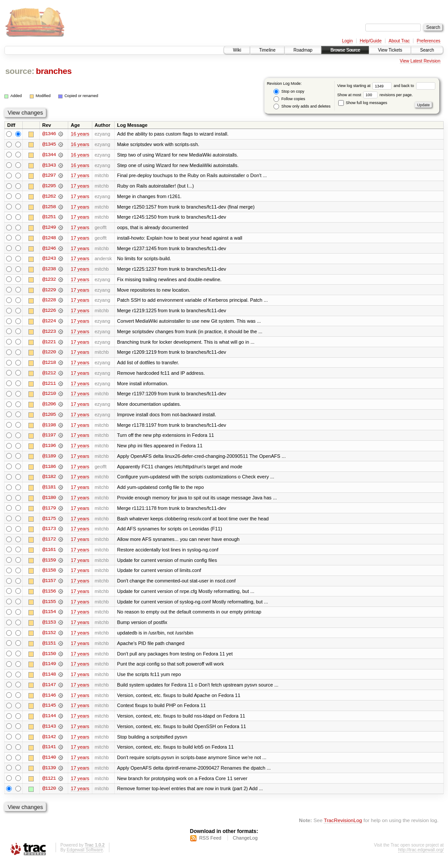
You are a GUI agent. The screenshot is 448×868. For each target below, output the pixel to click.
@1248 (49, 239)
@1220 (49, 354)
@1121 (49, 784)
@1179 (49, 512)
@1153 (49, 627)
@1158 (49, 575)
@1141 (49, 753)
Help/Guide (371, 41)
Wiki (237, 50)
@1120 (49, 795)
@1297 (49, 176)
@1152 (49, 638)
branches (54, 71)
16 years (80, 134)
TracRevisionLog (343, 827)
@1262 (49, 197)
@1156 (49, 596)
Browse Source (345, 50)
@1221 (49, 344)
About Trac (399, 41)
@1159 (49, 564)
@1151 (49, 648)
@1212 (49, 375)
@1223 (49, 333)
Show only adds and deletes (302, 106)
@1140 (49, 763)
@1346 (49, 134)
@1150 (49, 659)
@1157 (49, 585)
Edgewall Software (85, 856)
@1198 (49, 428)
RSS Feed (210, 844)
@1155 (49, 606)
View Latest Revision (420, 61)
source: (20, 71)
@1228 (49, 302)
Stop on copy (289, 92)
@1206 (49, 407)
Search (427, 50)
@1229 (49, 291)
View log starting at (366, 86)
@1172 (49, 543)
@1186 (49, 470)
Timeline (267, 50)
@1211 (49, 386)
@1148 (49, 680)
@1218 (49, 365)
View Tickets (390, 50)
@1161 (49, 554)
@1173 (49, 533)
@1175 (49, 522)
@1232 (49, 281)
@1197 (49, 438)
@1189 (49, 459)
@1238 (49, 270)
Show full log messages (363, 103)
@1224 (49, 323)
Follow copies (289, 99)
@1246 (49, 249)
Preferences (429, 41)
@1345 (49, 144)
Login (347, 41)
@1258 (49, 207)
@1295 (49, 186)
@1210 (49, 396)
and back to (415, 86)
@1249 (49, 228)
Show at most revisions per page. (375, 95)
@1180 (49, 501)
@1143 (49, 732)
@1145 (49, 711)
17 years (80, 176)
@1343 (49, 165)
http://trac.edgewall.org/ (421, 856)
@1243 (49, 260)
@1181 (49, 491)
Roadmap (303, 50)
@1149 (49, 669)
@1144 (49, 722)
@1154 (49, 617)
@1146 (49, 701)
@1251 (49, 218)
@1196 (49, 449)
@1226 (49, 312)
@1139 (49, 774)
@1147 (49, 690)
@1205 (49, 417)
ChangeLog (245, 844)
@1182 (49, 480)
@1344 (49, 155)
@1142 (49, 743)
